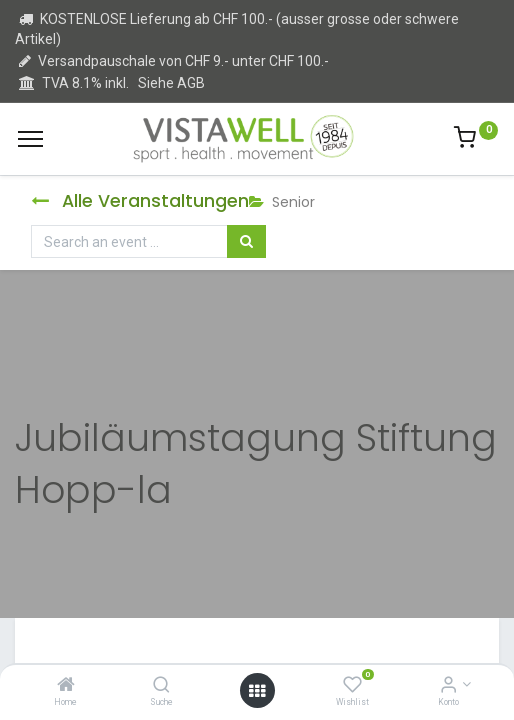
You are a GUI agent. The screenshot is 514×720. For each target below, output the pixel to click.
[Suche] (161, 686)
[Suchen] (246, 242)
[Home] (66, 686)
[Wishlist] (352, 686)
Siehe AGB (171, 83)
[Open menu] (257, 691)
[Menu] (30, 139)
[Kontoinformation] (448, 686)
